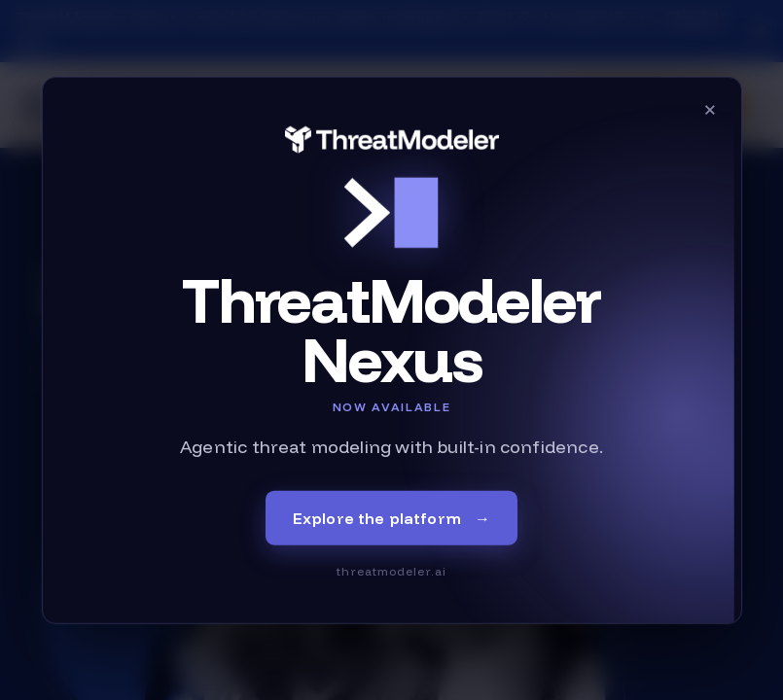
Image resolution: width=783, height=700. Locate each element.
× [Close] (710, 109)
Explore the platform (392, 517)
